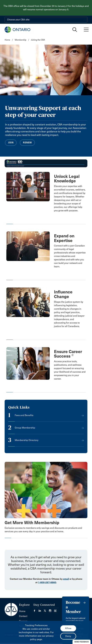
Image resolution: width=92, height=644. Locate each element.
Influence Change (63, 294)
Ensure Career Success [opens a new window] (68, 354)
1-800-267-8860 (47, 582)
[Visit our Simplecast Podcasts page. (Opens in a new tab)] (55, 610)
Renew (27, 143)
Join (11, 143)
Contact (23, 616)
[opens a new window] (28, 363)
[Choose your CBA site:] (46, 20)
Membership (21, 40)
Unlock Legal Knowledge (67, 179)
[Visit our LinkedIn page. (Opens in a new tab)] (41, 610)
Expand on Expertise (64, 238)
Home (7, 40)
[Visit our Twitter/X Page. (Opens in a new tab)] (46, 610)
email (66, 579)
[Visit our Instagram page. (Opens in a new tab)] (52, 610)
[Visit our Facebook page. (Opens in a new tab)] (36, 610)
